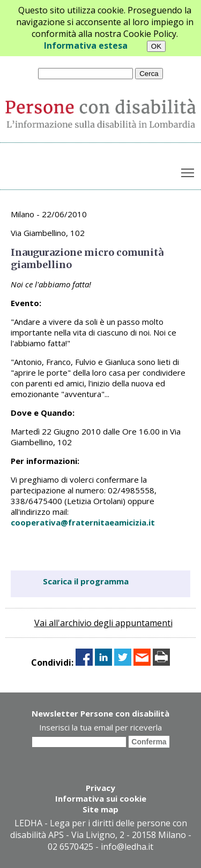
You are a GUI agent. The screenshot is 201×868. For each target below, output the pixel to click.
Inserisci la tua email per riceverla (100, 727)
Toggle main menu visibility (188, 171)
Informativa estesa (86, 45)
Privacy (100, 788)
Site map (100, 809)
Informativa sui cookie (101, 798)
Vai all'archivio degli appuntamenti (103, 623)
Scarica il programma (86, 581)
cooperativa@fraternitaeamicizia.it (83, 522)
